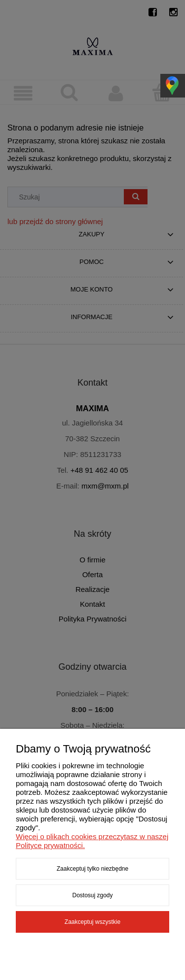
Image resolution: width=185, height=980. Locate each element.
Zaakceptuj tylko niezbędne (92, 869)
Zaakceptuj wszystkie (92, 922)
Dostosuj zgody (92, 895)
